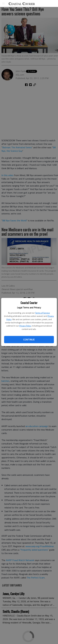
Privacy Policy (25, 326)
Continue (29, 340)
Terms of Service (42, 313)
